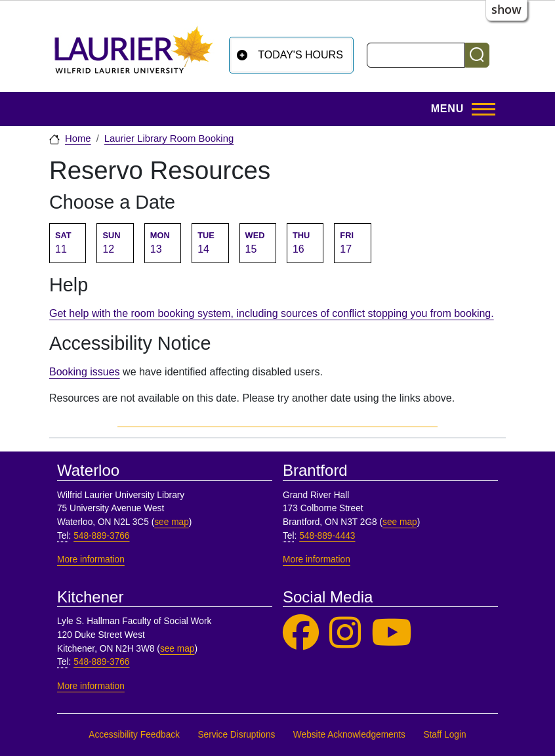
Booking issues (85, 372)
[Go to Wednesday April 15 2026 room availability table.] (258, 243)
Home (78, 138)
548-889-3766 (101, 536)
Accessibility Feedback (134, 735)
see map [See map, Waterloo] (172, 522)
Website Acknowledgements (349, 735)
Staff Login (444, 735)
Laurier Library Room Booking (169, 138)
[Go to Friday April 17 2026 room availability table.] (352, 243)
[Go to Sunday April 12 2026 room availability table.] (115, 243)
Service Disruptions (236, 735)
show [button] (506, 9)
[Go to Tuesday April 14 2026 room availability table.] (210, 243)
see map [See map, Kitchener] (177, 649)
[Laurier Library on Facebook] (301, 633)
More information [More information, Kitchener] (91, 686)
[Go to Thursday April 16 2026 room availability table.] (305, 243)
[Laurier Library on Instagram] (345, 633)
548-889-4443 (327, 536)
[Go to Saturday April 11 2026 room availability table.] (68, 243)
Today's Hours (300, 55)
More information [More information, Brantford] (317, 559)
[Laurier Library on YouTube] (392, 633)
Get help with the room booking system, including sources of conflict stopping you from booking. (272, 313)
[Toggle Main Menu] (459, 109)
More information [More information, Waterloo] (91, 559)
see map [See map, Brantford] (400, 522)
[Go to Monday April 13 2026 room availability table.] (163, 243)
